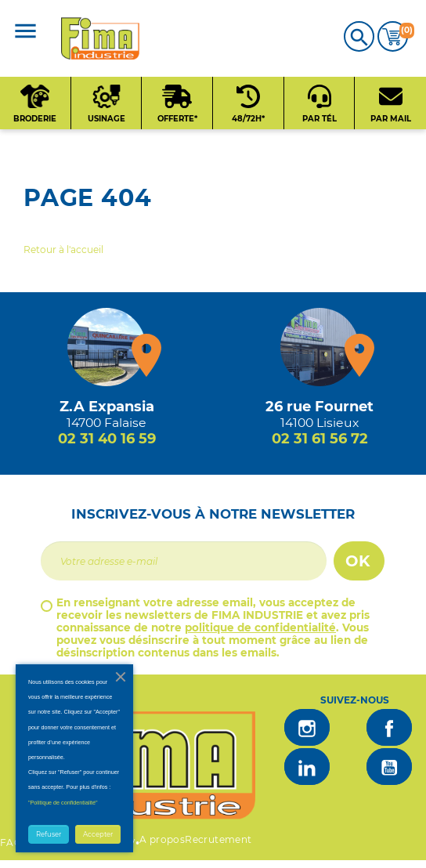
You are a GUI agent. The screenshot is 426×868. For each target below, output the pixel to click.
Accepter (98, 834)
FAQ (11, 843)
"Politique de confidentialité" (63, 803)
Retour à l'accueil (63, 250)
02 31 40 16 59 (107, 439)
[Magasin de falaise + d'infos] (106, 347)
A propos (162, 839)
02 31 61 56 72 (320, 439)
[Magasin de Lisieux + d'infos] (319, 347)
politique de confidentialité (260, 627)
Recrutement (218, 839)
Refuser (49, 834)
